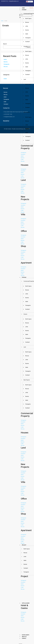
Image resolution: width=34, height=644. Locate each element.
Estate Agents (26, 635)
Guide (5, 79)
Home (23, 8)
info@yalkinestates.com (9, 117)
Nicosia (6, 67)
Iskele (5, 59)
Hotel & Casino (26, 603)
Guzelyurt (6, 104)
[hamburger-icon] (31, 8)
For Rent (24, 10)
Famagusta (7, 64)
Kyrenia (6, 62)
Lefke (5, 102)
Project (24, 545)
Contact (24, 638)
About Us (24, 637)
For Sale (24, 277)
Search (5, 44)
